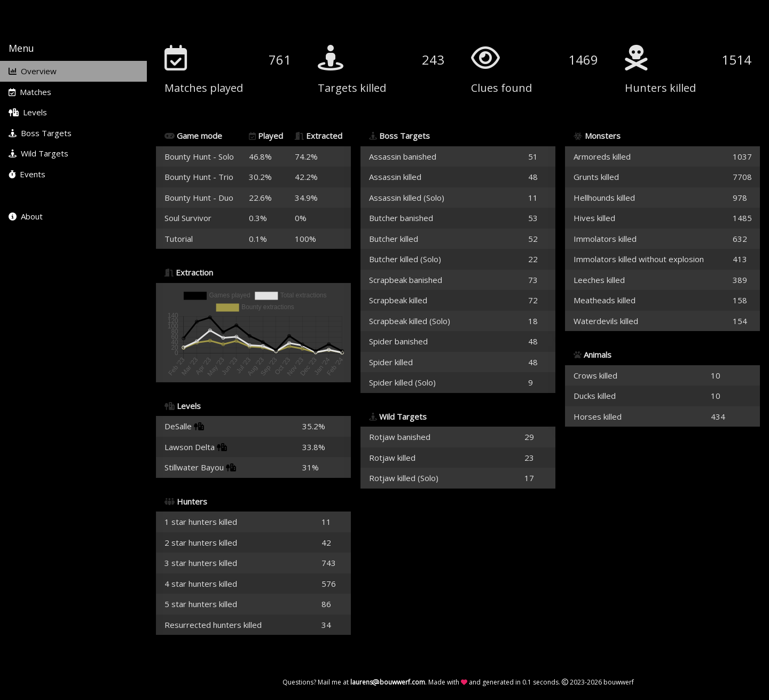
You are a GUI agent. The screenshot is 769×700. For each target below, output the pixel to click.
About (26, 216)
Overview (33, 71)
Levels (28, 112)
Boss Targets (40, 133)
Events (27, 174)
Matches (30, 92)
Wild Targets (38, 153)
